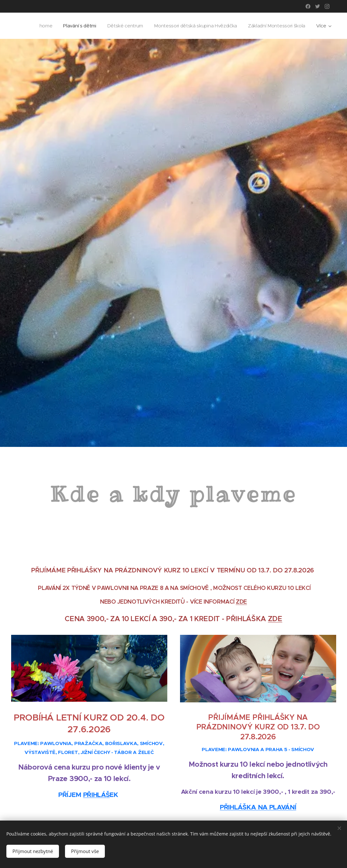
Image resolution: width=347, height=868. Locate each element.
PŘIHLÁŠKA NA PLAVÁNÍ (258, 807)
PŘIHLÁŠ (97, 794)
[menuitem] (107, 26)
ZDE (241, 601)
